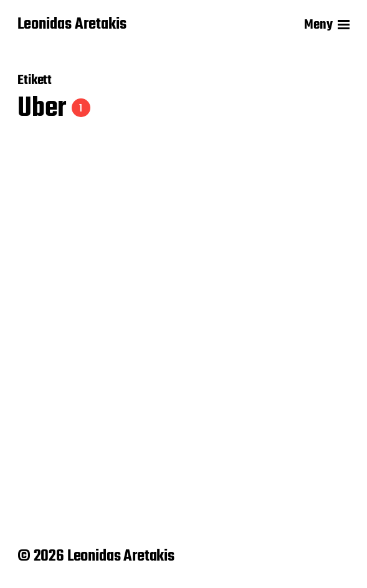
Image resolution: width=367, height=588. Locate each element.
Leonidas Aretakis (72, 25)
